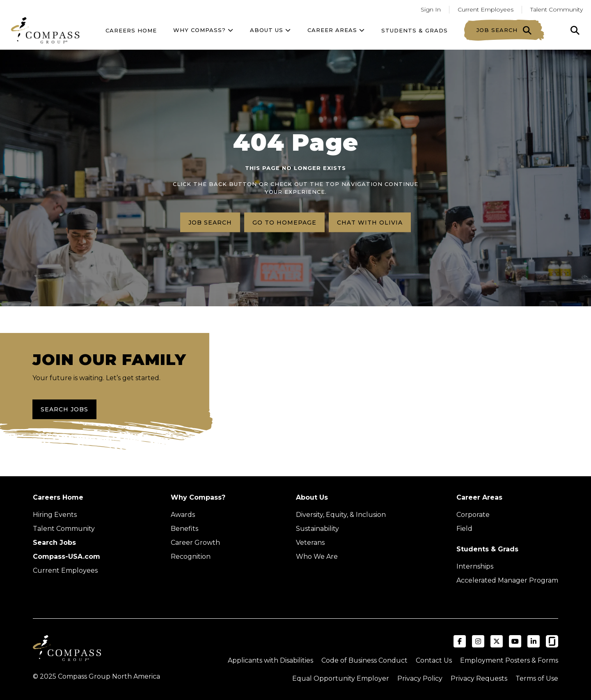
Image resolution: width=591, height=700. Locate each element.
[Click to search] (575, 30)
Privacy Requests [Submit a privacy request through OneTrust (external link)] (479, 678)
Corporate (473, 515)
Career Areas (336, 30)
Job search (210, 222)
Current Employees (65, 570)
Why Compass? (203, 30)
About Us (312, 497)
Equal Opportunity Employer (341, 678)
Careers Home (131, 30)
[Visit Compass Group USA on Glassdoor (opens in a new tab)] (552, 641)
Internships (475, 566)
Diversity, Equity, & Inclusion (341, 515)
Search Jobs (64, 409)
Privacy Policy (420, 678)
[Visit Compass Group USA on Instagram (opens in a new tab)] (478, 641)
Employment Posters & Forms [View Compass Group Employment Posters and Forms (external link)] (509, 660)
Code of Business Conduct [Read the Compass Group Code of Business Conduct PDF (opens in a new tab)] (364, 660)
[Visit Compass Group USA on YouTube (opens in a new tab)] (515, 641)
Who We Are (317, 557)
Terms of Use (537, 678)
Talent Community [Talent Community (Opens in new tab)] (64, 529)
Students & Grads (415, 30)
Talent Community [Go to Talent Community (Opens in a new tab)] (557, 9)
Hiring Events (55, 515)
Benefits (184, 529)
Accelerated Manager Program (507, 580)
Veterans (310, 543)
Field (464, 529)
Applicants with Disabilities (270, 660)
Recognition (191, 557)
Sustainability (317, 529)
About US (270, 30)
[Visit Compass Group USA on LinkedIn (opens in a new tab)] (534, 641)
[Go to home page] (45, 30)
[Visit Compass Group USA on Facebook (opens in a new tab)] (460, 641)
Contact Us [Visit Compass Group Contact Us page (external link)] (434, 660)
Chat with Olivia (370, 222)
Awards (183, 515)
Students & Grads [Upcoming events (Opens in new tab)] (487, 549)
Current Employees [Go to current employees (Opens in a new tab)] (486, 9)
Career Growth (195, 543)
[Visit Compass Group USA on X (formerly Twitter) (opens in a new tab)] (497, 641)
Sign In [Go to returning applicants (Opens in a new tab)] (431, 9)
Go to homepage (284, 222)
